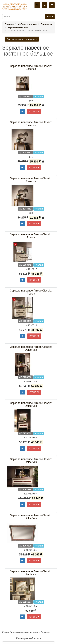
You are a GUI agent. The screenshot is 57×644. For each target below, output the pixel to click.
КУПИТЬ (34, 111)
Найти (50, 17)
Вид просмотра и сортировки (22, 39)
